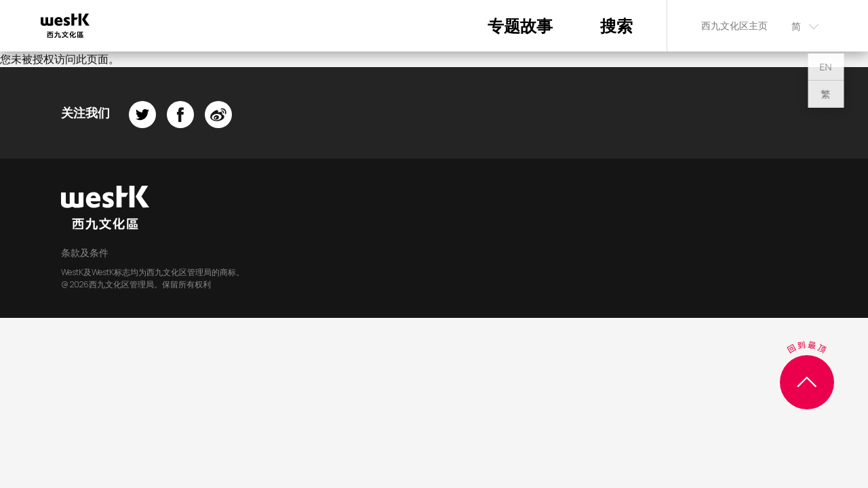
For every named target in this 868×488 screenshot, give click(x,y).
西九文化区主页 (734, 25)
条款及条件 (85, 252)
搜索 (616, 25)
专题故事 (520, 25)
